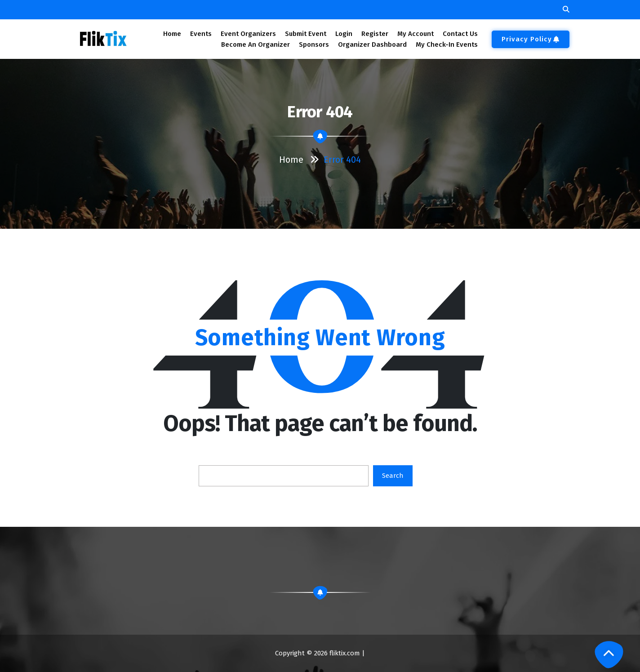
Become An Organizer (256, 45)
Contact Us (460, 34)
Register (375, 34)
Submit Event (306, 34)
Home (172, 34)
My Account (416, 34)
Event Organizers (248, 34)
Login (343, 34)
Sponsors (314, 45)
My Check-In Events (447, 45)
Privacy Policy (531, 39)
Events (201, 34)
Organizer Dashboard (372, 45)
